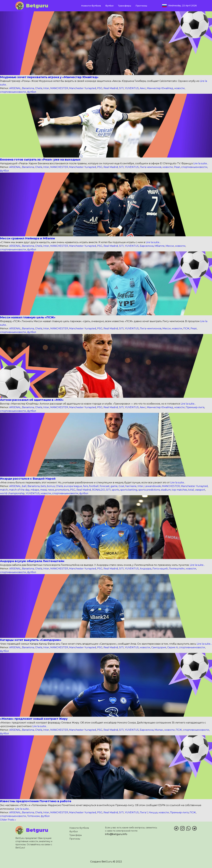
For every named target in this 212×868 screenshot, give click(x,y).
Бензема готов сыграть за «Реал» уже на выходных (40, 160)
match (4, 490)
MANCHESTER (59, 88)
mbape (35, 490)
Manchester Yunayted (83, 88)
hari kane (131, 486)
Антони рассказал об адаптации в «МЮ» (32, 400)
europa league (73, 486)
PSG (100, 88)
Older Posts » (8, 820)
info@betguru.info (116, 834)
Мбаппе (160, 246)
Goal (121, 486)
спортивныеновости (13, 92)
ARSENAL (15, 88)
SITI (121, 88)
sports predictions (149, 490)
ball (24, 486)
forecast (105, 486)
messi (43, 490)
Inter (46, 88)
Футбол (109, 6)
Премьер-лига (195, 407)
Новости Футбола (91, 6)
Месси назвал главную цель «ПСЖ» (28, 317)
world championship (12, 493)
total (191, 490)
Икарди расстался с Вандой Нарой (28, 479)
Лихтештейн (177, 569)
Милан (159, 730)
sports (116, 490)
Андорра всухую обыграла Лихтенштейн (32, 561)
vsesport (200, 490)
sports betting (129, 490)
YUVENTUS (132, 88)
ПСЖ (186, 328)
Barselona (28, 88)
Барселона (147, 246)
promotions (62, 490)
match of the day (19, 490)
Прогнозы (141, 6)
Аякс (143, 88)
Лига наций (160, 569)
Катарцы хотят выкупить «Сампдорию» (31, 640)
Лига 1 (144, 812)
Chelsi (39, 88)
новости (179, 88)
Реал (177, 167)
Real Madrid (111, 88)
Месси (170, 246)
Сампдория (159, 647)
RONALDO (99, 490)
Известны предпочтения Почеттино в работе (36, 801)
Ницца (153, 812)
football (94, 486)
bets (43, 486)
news (51, 490)
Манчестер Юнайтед (160, 88)
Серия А (173, 647)
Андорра (146, 569)
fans (86, 486)
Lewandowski (153, 486)
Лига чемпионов (151, 167)
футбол (32, 92)
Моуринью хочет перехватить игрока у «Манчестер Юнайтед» (49, 77)
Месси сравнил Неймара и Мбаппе (28, 238)
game (114, 486)
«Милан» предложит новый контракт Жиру (34, 719)
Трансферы (125, 6)
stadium (166, 490)
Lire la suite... (200, 163)
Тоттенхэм (33, 816)
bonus (51, 486)
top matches (179, 490)
